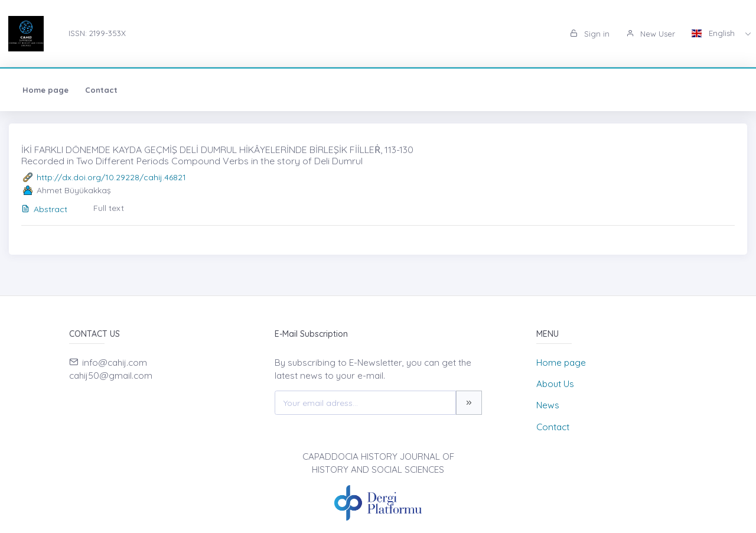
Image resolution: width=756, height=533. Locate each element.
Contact (101, 90)
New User (651, 34)
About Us (555, 384)
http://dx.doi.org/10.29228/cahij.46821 (111, 177)
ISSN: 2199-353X (97, 33)
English (714, 33)
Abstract (44, 209)
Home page (45, 90)
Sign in (590, 34)
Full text (109, 208)
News (548, 405)
